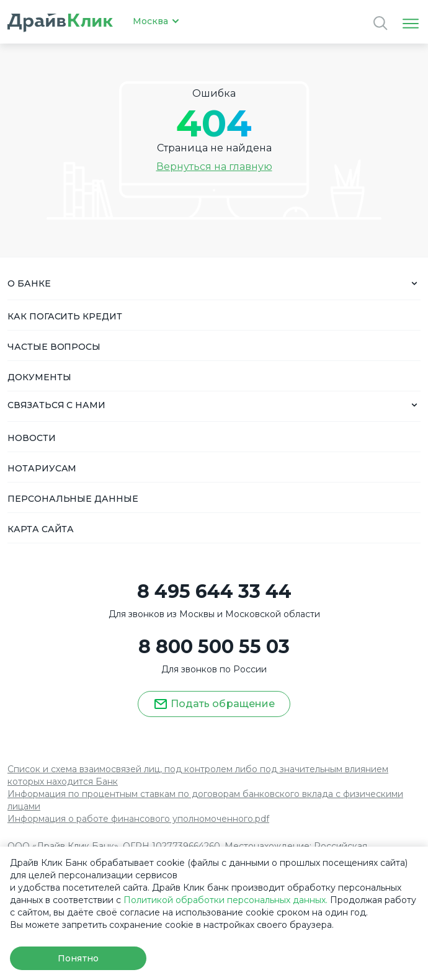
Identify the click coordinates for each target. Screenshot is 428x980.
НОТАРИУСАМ (42, 468)
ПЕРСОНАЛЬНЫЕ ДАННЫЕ (73, 499)
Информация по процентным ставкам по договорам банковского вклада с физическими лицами (205, 800)
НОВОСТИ (32, 438)
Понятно (78, 958)
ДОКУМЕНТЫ (39, 377)
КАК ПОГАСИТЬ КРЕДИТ (65, 316)
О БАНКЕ (29, 283)
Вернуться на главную (214, 167)
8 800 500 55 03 (214, 647)
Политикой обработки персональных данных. (225, 900)
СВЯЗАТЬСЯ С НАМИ (56, 405)
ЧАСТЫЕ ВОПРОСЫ (54, 347)
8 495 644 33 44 (214, 592)
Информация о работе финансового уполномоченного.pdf (138, 819)
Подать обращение (214, 704)
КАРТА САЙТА (41, 529)
